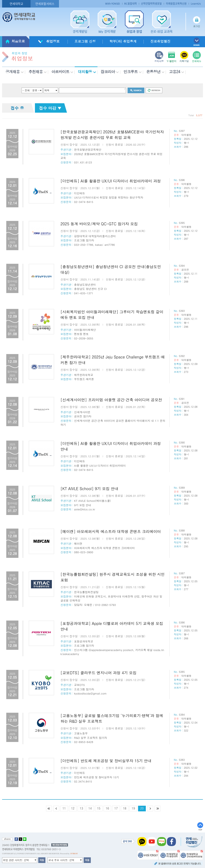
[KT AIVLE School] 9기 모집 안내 (89, 489)
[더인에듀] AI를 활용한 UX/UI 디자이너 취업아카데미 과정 (111, 181)
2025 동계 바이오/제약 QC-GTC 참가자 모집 (99, 224)
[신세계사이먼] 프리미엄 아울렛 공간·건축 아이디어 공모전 (111, 400)
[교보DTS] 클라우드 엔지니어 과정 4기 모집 (99, 673)
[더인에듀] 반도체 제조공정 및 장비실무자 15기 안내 (106, 761)
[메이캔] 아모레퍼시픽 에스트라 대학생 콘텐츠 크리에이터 (111, 531)
